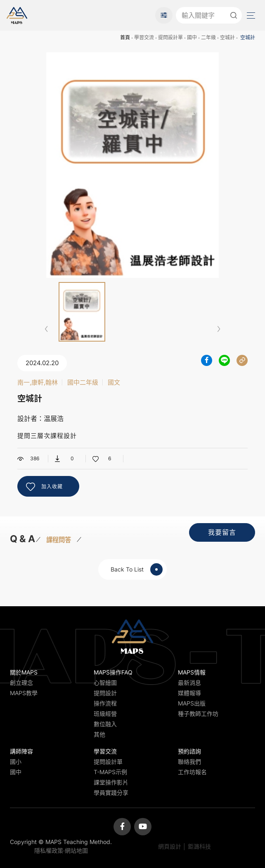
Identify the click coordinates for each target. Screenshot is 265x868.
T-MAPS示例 (110, 772)
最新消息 (189, 683)
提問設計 (105, 693)
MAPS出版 (192, 703)
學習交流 (144, 37)
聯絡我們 (189, 762)
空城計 (227, 37)
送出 (234, 15)
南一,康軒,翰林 (38, 382)
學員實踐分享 (111, 793)
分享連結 (242, 360)
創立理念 (21, 683)
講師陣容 (21, 751)
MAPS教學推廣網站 (17, 15)
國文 (114, 382)
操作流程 (105, 703)
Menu (250, 16)
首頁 (125, 37)
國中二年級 (83, 382)
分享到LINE (224, 360)
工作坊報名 (192, 772)
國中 (192, 37)
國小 (16, 762)
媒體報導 (189, 693)
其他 (99, 734)
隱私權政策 (49, 850)
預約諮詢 (189, 751)
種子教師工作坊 (198, 714)
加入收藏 (52, 487)
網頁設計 (170, 846)
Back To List (137, 569)
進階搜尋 (164, 15)
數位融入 (105, 724)
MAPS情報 (192, 672)
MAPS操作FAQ (113, 672)
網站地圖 (76, 850)
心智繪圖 (105, 683)
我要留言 (222, 532)
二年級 (208, 37)
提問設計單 (170, 37)
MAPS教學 (24, 693)
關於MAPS (24, 672)
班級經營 (105, 714)
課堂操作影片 (111, 782)
